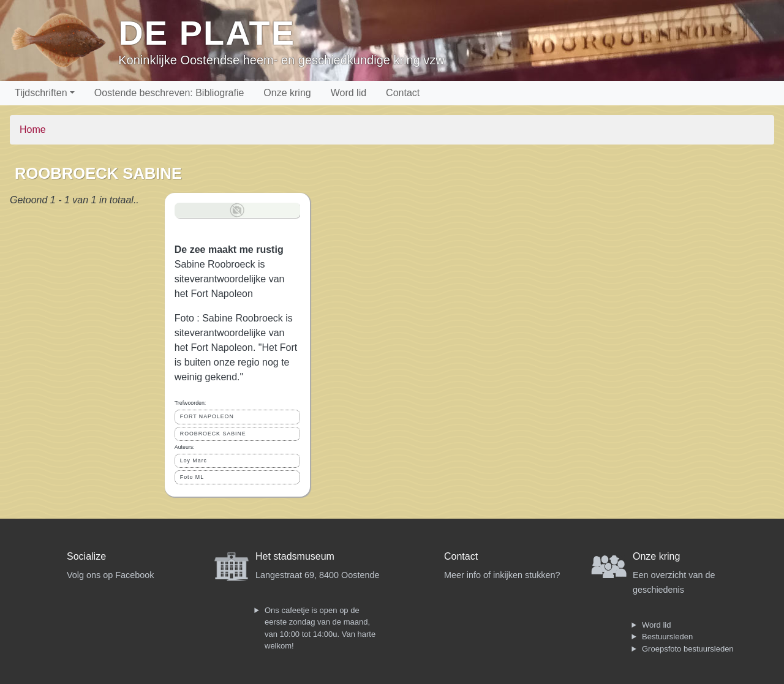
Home (33, 130)
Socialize (86, 556)
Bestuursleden (667, 637)
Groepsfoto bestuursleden (688, 649)
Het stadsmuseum (295, 556)
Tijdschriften (41, 93)
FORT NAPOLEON (207, 416)
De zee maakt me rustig (229, 250)
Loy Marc (194, 460)
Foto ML (192, 477)
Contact (403, 93)
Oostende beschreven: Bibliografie (169, 93)
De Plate (207, 33)
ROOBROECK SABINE (213, 434)
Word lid (349, 93)
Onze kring (287, 93)
